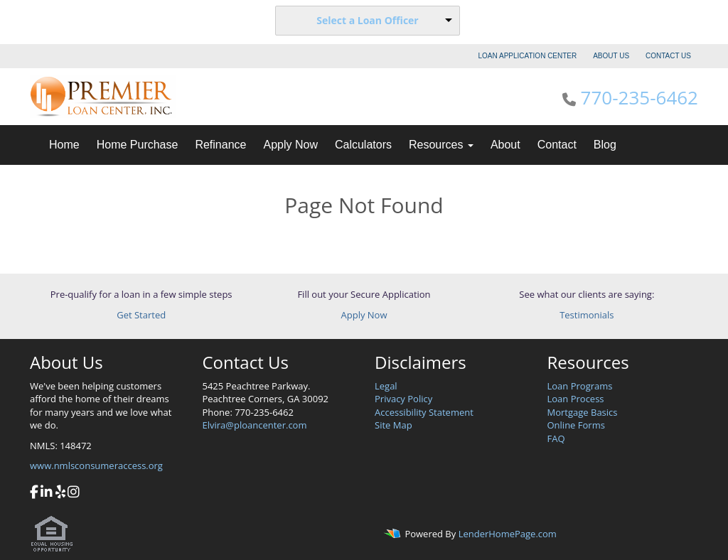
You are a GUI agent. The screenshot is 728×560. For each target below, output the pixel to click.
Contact (557, 145)
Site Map (394, 425)
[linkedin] (47, 493)
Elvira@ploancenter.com (255, 425)
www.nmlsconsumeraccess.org (96, 465)
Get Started (141, 315)
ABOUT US (611, 56)
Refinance (220, 145)
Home (64, 145)
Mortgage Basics (583, 412)
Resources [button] (441, 145)
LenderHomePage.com (508, 534)
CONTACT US (668, 56)
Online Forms (576, 425)
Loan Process (576, 399)
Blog (605, 145)
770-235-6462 (639, 97)
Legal (386, 386)
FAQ (556, 438)
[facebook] (34, 493)
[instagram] (74, 493)
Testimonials (587, 315)
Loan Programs (580, 386)
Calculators (363, 145)
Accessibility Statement (424, 412)
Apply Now (290, 145)
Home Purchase (138, 145)
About (505, 145)
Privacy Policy (403, 399)
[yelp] (60, 493)
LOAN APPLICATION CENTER (528, 56)
